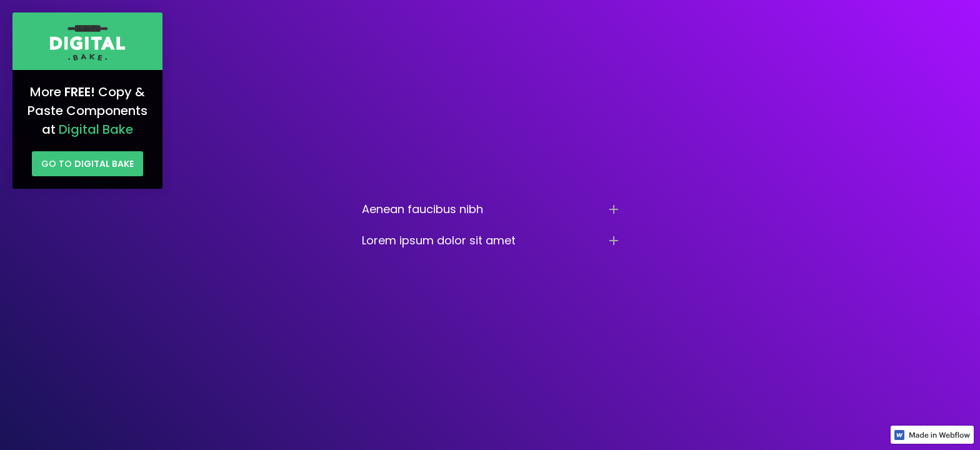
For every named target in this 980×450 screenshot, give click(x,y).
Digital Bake (96, 129)
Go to (87, 164)
